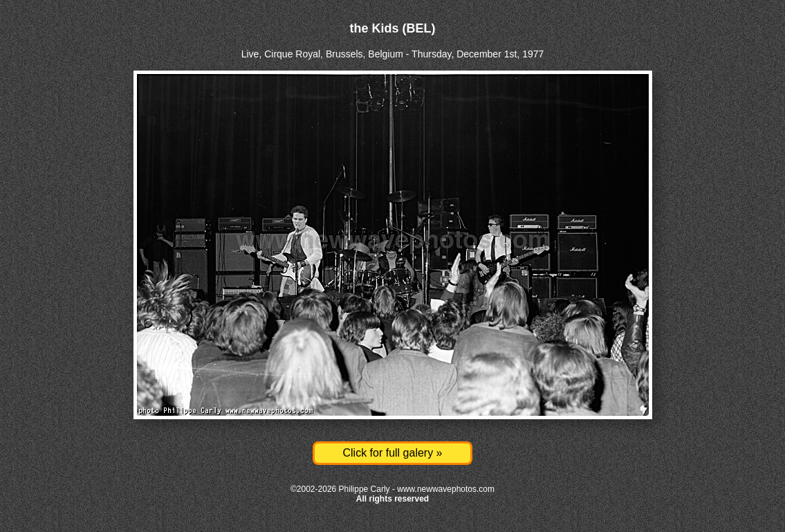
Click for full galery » (392, 453)
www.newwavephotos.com (446, 489)
